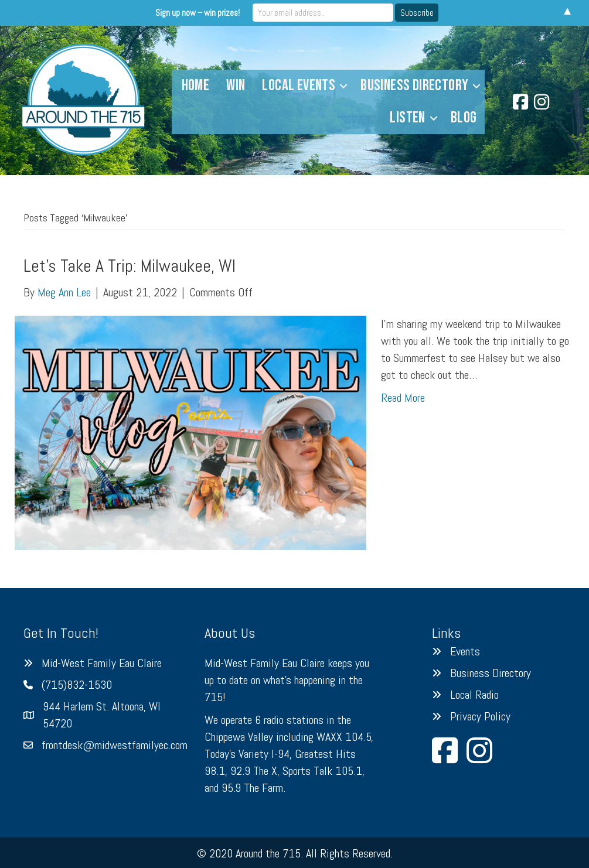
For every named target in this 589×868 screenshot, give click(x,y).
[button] (343, 86)
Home (196, 86)
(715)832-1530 (77, 685)
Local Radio (474, 695)
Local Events (299, 86)
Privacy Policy (480, 716)
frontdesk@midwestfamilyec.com (115, 745)
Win (236, 86)
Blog (464, 118)
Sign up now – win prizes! (198, 13)
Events (465, 651)
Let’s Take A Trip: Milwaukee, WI (130, 266)
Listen (407, 118)
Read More (403, 398)
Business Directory (414, 86)
